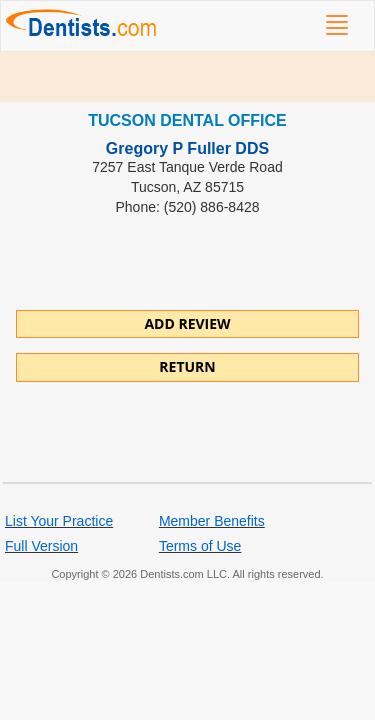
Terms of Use (200, 546)
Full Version (41, 546)
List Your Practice (59, 521)
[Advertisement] (187, 77)
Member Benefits (212, 521)
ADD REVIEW (187, 323)
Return (187, 366)
